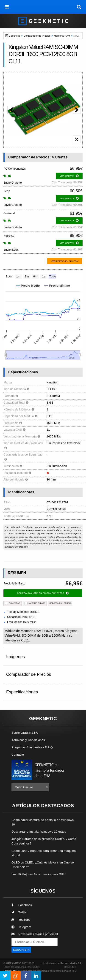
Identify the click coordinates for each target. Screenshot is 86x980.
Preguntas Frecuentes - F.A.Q (32, 747)
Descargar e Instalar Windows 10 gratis (39, 832)
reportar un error (60, 603)
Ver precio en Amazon (65, 261)
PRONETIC (10, 971)
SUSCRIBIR (21, 950)
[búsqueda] (79, 7)
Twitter (19, 912)
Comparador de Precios (37, 36)
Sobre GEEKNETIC (25, 733)
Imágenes (15, 657)
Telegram (21, 927)
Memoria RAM (62, 36)
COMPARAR (13, 603)
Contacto (18, 755)
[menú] (7, 7)
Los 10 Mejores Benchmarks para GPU (39, 874)
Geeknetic (14, 36)
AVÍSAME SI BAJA (35, 603)
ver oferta (69, 176)
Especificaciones (22, 692)
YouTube (21, 920)
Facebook (22, 905)
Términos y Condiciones (28, 740)
